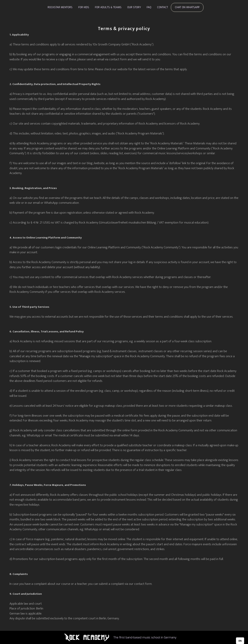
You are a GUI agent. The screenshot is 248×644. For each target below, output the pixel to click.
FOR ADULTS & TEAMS (108, 7)
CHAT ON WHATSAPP (187, 7)
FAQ (149, 7)
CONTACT (163, 7)
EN (240, 641)
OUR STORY (134, 7)
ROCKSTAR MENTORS (60, 7)
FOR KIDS (84, 7)
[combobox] (240, 641)
